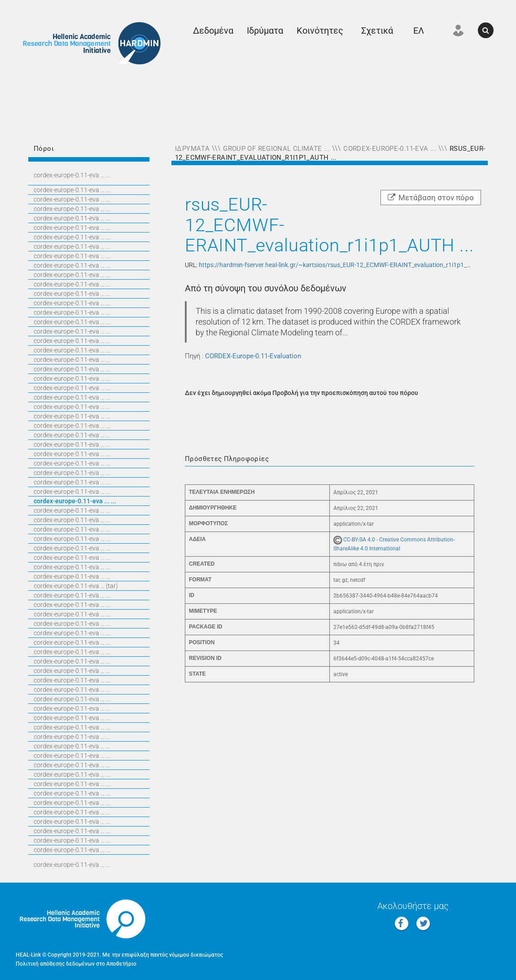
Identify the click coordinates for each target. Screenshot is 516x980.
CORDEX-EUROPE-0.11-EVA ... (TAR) (76, 586)
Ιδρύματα (265, 31)
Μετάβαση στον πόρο (431, 198)
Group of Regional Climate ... (276, 149)
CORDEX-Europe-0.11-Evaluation (253, 356)
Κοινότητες (320, 31)
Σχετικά (377, 31)
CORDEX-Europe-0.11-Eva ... (390, 149)
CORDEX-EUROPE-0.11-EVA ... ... (72, 175)
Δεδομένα (213, 31)
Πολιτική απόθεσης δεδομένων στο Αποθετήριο (76, 964)
